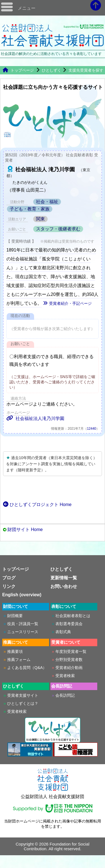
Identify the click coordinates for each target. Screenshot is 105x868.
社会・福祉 (47, 202)
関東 (40, 219)
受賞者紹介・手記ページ (67, 303)
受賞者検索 (65, 676)
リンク (9, 586)
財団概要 (15, 616)
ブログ (9, 578)
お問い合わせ (64, 586)
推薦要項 (15, 651)
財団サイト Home (25, 529)
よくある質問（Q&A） (27, 668)
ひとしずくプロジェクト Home (37, 505)
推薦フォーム (19, 660)
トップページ (18, 70)
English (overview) (22, 595)
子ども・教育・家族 (30, 209)
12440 (92, 429)
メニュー (27, 8)
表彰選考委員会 (69, 624)
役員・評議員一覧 (23, 624)
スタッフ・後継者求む (58, 229)
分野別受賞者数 (69, 660)
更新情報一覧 (64, 578)
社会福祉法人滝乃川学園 (35, 418)
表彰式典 (63, 632)
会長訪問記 (65, 695)
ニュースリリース (23, 632)
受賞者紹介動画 (69, 668)
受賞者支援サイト (23, 695)
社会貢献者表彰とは (73, 616)
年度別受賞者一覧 (71, 651)
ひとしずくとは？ (23, 703)
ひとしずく (52, 70)
